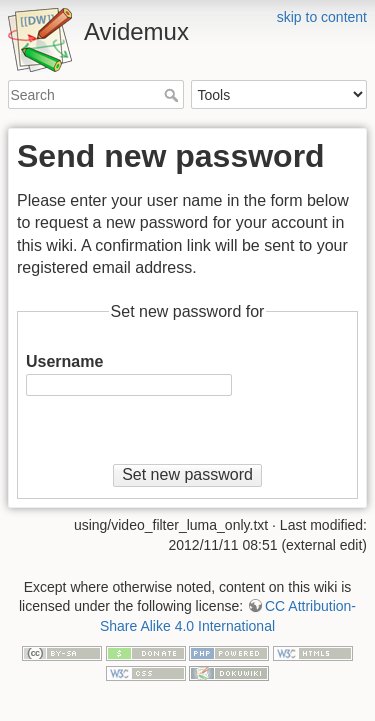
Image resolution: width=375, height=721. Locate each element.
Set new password (187, 474)
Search (173, 95)
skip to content (322, 17)
